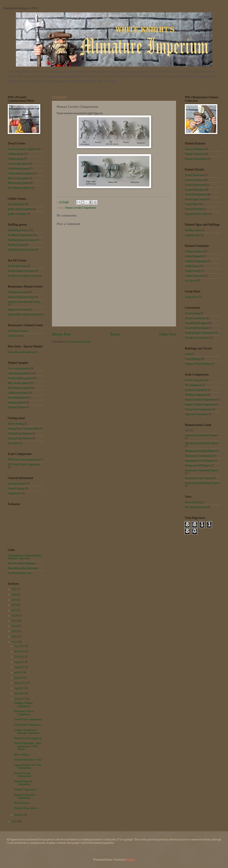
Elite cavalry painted (19, 383)
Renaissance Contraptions (199, 456)
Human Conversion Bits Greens (24, 302)
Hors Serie (13, 443)
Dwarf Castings (16, 489)
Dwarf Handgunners (196, 194)
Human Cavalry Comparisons (80, 208)
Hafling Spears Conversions (200, 333)
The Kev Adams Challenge (22, 563)
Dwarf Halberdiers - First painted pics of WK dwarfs (27, 746)
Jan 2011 (19, 815)
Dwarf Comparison (195, 380)
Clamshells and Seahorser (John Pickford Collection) (24, 557)
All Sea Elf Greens (17, 266)
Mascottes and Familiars (21, 352)
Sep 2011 (19, 662)
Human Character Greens (21, 297)
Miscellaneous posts (196, 507)
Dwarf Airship (192, 313)
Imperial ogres (192, 235)
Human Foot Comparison (198, 409)
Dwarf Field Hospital (196, 323)
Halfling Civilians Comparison (23, 704)
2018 (14, 605)
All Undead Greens (18, 331)
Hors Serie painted (18, 398)
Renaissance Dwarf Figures (200, 461)
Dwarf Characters (194, 175)
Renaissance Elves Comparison (24, 713)
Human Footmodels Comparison (25, 796)
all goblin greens (16, 204)
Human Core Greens (18, 310)
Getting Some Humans (20, 433)
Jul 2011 (19, 673)
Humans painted (17, 402)
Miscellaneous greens (19, 188)
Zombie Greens (16, 336)
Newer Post (61, 334)
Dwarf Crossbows (194, 180)
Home (115, 334)
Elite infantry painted (19, 388)
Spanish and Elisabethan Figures (202, 483)
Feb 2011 (19, 699)
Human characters (195, 154)
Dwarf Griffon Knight (197, 328)
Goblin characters (194, 276)
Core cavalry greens (18, 164)
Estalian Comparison (196, 390)
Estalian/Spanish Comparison (23, 783)
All (186, 430)
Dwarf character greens (20, 173)
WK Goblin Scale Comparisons (24, 464)
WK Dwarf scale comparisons (24, 460)
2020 (14, 595)
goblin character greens (20, 209)
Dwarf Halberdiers (195, 190)
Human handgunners (196, 159)
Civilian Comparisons (25, 789)
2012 (14, 637)
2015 (14, 621)
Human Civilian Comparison (200, 404)
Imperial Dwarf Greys (196, 214)
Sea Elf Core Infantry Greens (23, 276)
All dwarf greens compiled (22, 149)
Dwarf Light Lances (196, 199)
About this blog (193, 502)
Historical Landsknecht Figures (202, 443)
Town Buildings (193, 359)
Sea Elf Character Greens (21, 271)
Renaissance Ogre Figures (199, 478)
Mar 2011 (20, 694)
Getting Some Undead (20, 438)
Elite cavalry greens (18, 178)
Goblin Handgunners (196, 261)
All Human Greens (17, 292)
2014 (14, 626)
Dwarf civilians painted (20, 378)
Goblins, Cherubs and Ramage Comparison (27, 731)
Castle (188, 354)
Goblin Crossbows (194, 251)
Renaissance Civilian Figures (200, 451)
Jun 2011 (19, 678)
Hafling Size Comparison (27, 725)
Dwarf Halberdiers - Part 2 (28, 760)
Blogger (130, 860)
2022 (14, 589)
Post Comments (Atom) (79, 342)
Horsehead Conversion (197, 338)
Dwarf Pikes (191, 204)
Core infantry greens (18, 169)
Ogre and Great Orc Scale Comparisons (28, 766)
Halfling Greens (16, 245)
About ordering (16, 424)
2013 (14, 631)
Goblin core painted (18, 393)
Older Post (168, 334)
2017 (14, 610)
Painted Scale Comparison (28, 738)
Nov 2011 (20, 651)
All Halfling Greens (18, 230)
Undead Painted (17, 407)
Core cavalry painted (19, 368)
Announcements (16, 484)
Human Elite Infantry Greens (23, 314)
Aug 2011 (20, 667)
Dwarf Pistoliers (194, 209)
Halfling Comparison (196, 395)
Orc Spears (191, 281)
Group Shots (191, 297)
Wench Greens (22, 803)
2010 (14, 822)
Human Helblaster (195, 149)
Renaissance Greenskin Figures (201, 470)
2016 (14, 616)
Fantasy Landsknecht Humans (201, 435)
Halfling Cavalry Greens (21, 235)
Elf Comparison (193, 385)
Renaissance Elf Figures (198, 466)
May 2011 (20, 683)
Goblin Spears (192, 266)
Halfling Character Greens (22, 240)
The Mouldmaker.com (20, 573)
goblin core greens (17, 214)
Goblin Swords (193, 271)
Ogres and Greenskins (196, 414)
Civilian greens (15, 159)
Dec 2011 (20, 646)
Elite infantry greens (18, 183)
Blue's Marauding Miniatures (23, 568)
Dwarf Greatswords (195, 185)
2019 (14, 600)
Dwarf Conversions (195, 318)
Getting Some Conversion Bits (23, 429)
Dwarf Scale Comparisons (28, 719)
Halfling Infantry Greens (21, 250)
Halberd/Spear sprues (26, 808)
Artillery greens (16, 154)
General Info (14, 493)
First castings (21, 755)
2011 (14, 642)
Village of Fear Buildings (198, 364)
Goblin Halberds (194, 256)
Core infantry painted (19, 373)
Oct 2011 (20, 657)
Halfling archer (193, 230)
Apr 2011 (19, 688)
